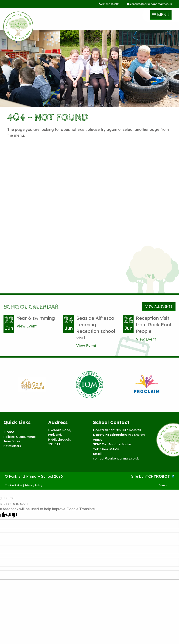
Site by (138, 476)
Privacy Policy (34, 485)
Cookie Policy (13, 485)
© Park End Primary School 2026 (34, 476)
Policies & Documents (20, 437)
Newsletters (12, 446)
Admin (163, 485)
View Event (27, 326)
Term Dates (12, 441)
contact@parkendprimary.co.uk (149, 4)
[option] (32, 385)
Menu (161, 15)
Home (9, 432)
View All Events (159, 306)
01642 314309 (109, 4)
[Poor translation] (11, 515)
